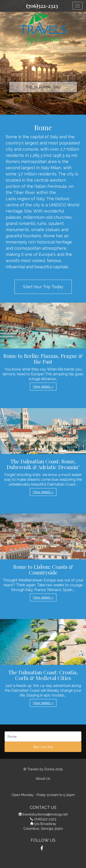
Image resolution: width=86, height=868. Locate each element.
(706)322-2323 (42, 6)
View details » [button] (43, 387)
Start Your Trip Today (43, 287)
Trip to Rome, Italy (43, 87)
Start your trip (43, 747)
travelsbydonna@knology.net (45, 814)
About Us (43, 778)
